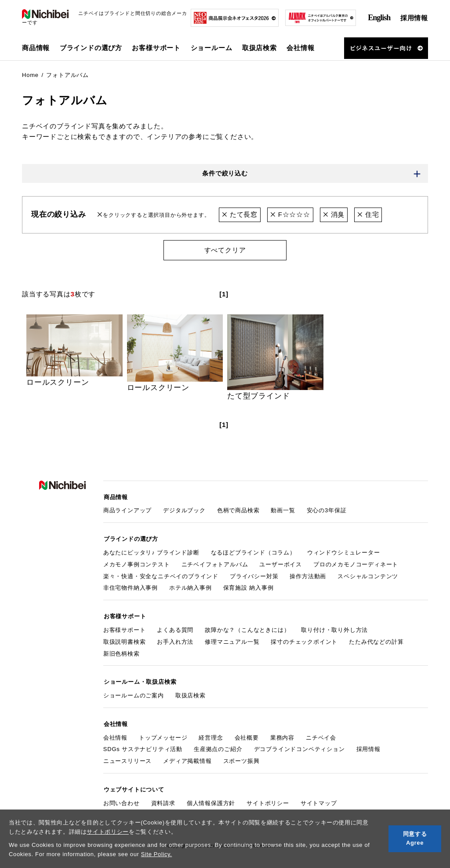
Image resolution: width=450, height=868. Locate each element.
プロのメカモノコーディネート (356, 563)
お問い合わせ (122, 799)
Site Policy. (157, 854)
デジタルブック (184, 510)
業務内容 (282, 735)
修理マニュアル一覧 (232, 640)
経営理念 (211, 735)
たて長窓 (240, 215)
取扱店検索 (259, 48)
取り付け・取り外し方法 (334, 628)
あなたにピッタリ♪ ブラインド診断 (151, 551)
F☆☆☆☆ (290, 215)
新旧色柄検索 (122, 652)
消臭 (334, 215)
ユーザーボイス (281, 563)
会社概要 (247, 735)
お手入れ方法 (175, 640)
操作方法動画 (308, 575)
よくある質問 (175, 628)
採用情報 (414, 18)
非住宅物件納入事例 (131, 587)
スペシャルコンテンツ (368, 575)
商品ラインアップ (127, 510)
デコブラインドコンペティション (299, 746)
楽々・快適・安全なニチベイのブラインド (161, 575)
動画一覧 (283, 510)
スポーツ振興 (241, 758)
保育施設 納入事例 (249, 587)
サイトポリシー (108, 832)
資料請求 (163, 799)
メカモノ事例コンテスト (137, 563)
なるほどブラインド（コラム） (253, 551)
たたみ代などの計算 (376, 640)
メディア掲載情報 (187, 758)
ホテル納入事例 (191, 587)
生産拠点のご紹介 (218, 746)
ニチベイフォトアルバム (215, 563)
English (379, 18)
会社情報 (115, 735)
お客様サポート (125, 628)
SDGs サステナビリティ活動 (143, 746)
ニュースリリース (127, 758)
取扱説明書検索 (125, 640)
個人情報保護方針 (211, 799)
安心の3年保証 (327, 510)
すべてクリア (225, 250)
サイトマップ (319, 799)
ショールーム (212, 48)
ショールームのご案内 (134, 693)
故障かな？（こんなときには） (247, 628)
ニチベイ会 (321, 735)
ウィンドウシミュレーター (344, 551)
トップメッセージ (163, 735)
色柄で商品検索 (238, 510)
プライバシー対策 (254, 575)
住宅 (368, 215)
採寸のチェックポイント (304, 640)
